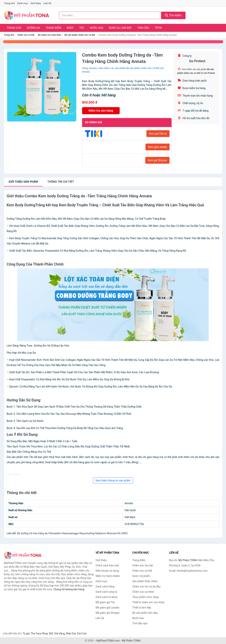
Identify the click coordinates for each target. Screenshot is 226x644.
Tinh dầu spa (140, 623)
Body (70, 28)
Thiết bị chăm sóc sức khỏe (148, 602)
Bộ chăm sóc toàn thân (49, 35)
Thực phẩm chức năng (145, 597)
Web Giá (71, 633)
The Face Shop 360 (42, 633)
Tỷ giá (26, 633)
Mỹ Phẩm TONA (131, 641)
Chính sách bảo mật (107, 565)
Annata (93, 68)
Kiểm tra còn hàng (101, 111)
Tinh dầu (143, 28)
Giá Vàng (59, 633)
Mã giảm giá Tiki (105, 602)
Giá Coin (82, 633)
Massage (71, 414)
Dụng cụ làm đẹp (120, 28)
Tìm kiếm (173, 15)
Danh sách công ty (106, 592)
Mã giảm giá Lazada (107, 608)
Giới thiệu (36, 3)
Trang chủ (9, 3)
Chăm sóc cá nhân (143, 592)
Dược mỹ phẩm (141, 576)
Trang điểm (54, 28)
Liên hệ (47, 3)
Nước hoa (97, 28)
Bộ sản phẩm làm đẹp (145, 613)
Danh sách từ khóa (107, 597)
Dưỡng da (33, 28)
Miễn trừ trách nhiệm (108, 576)
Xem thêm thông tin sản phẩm (113, 481)
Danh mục (23, 3)
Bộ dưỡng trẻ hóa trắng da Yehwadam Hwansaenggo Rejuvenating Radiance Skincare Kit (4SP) (72, 533)
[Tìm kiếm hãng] (110, 15)
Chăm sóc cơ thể (26, 35)
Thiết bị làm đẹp (142, 608)
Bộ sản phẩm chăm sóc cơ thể (80, 35)
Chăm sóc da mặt (143, 565)
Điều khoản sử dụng (107, 571)
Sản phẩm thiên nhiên (145, 581)
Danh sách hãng (105, 586)
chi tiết (61, 182)
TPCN (158, 28)
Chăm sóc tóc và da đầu (146, 586)
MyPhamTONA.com (108, 641)
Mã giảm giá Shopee (108, 613)
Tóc (82, 28)
